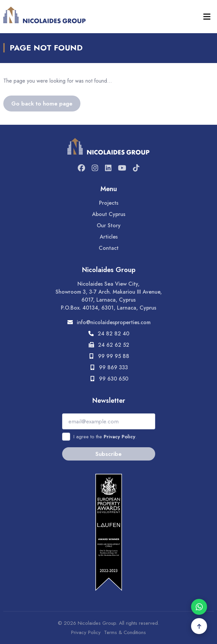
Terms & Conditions (125, 632)
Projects (109, 203)
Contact (109, 248)
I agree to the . (105, 437)
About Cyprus (109, 214)
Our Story (109, 225)
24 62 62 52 (109, 345)
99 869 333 (108, 367)
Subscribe (108, 454)
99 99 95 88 (109, 356)
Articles (109, 237)
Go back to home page (42, 104)
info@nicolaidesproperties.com (109, 322)
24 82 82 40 (108, 334)
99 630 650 (109, 379)
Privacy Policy (119, 437)
